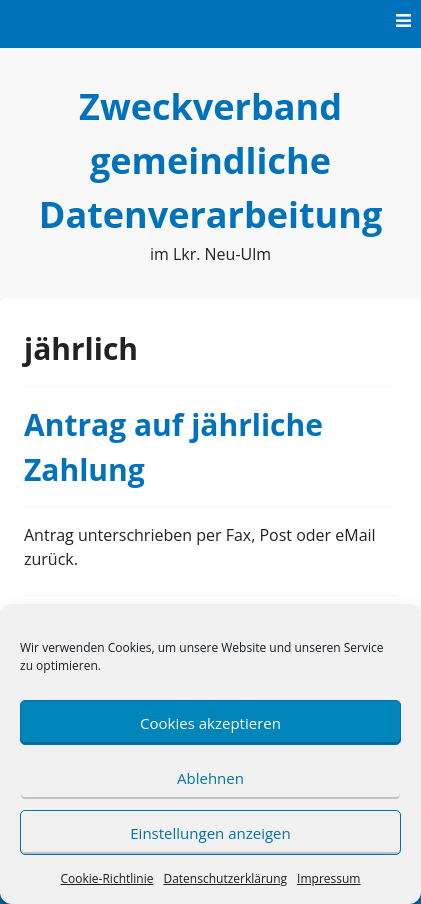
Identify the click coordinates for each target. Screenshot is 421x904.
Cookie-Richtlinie (107, 878)
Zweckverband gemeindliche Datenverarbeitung (210, 160)
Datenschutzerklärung (225, 878)
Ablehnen (210, 778)
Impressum (328, 878)
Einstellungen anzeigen (210, 833)
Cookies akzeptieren (210, 723)
